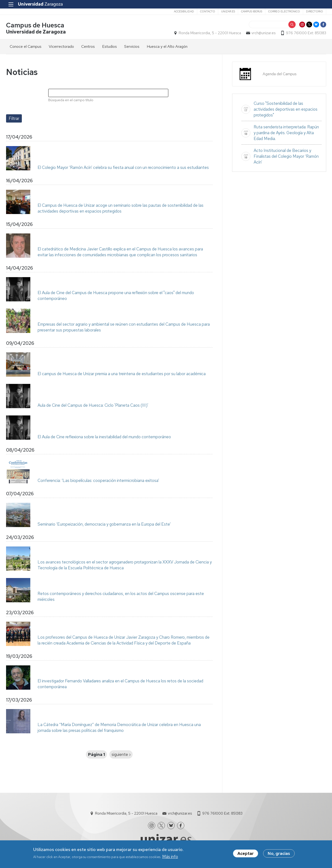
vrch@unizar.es (263, 33)
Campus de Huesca (35, 25)
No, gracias (279, 854)
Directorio (315, 11)
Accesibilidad (184, 11)
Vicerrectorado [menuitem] (61, 46)
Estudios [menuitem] (109, 46)
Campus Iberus (252, 11)
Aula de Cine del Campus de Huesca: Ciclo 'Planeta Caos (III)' (93, 405)
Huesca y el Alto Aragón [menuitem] (167, 46)
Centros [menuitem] (88, 46)
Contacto (208, 11)
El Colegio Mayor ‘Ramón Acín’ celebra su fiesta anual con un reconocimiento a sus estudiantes (123, 167)
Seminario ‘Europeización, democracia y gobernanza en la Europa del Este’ (104, 524)
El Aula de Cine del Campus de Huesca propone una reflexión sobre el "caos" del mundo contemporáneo (116, 296)
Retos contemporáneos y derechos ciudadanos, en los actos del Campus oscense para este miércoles (121, 596)
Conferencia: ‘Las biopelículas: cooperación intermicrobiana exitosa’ (98, 480)
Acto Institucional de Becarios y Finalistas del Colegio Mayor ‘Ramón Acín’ (286, 156)
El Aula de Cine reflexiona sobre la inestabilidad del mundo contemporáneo (104, 437)
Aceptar (246, 854)
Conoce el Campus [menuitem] (26, 46)
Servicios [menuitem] (132, 46)
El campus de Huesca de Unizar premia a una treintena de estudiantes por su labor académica (122, 374)
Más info (170, 857)
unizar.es (228, 11)
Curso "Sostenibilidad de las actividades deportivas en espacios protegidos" (286, 109)
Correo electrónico (284, 11)
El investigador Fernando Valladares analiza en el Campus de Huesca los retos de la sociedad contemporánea (120, 684)
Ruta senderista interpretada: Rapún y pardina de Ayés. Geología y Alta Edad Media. (286, 133)
